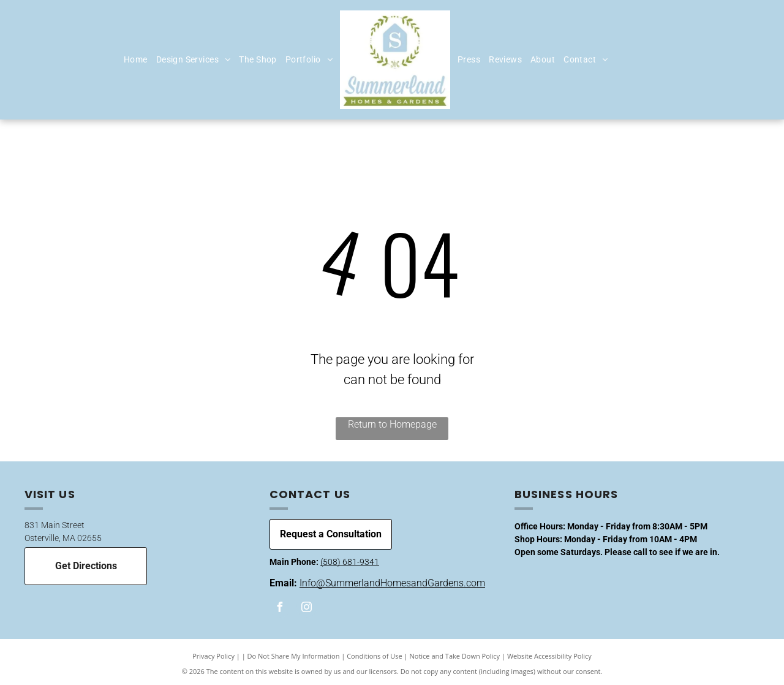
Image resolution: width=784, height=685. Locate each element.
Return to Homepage (392, 424)
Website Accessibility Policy (549, 656)
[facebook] (280, 609)
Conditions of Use (375, 656)
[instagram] (307, 609)
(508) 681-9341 (350, 562)
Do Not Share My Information (294, 656)
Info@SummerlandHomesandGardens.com (392, 583)
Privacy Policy (213, 656)
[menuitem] (136, 60)
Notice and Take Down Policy (455, 656)
